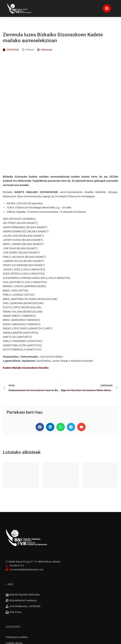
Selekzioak (47, 50)
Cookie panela (17, 599)
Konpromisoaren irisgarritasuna (28, 586)
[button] (40, 317)
